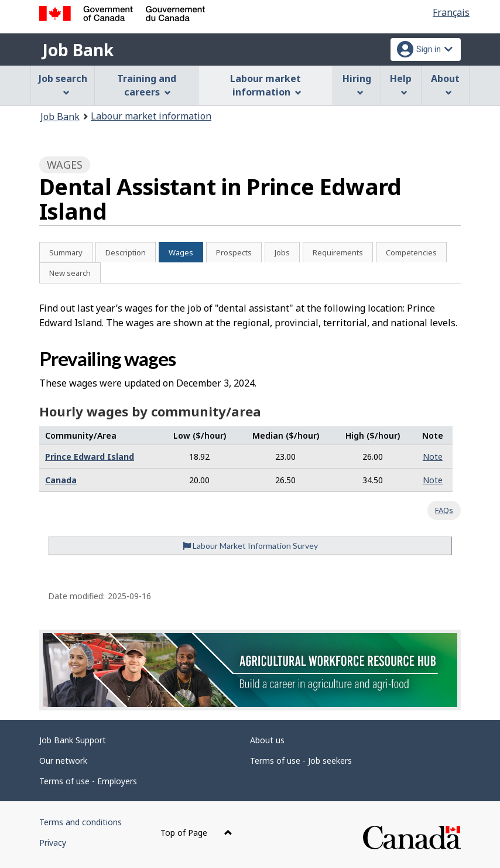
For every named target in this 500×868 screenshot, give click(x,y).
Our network (63, 761)
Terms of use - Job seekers (301, 761)
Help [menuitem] (401, 84)
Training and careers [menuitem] (147, 85)
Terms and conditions (81, 822)
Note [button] (433, 457)
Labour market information (151, 116)
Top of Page (196, 833)
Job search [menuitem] (63, 84)
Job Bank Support (73, 740)
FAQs (444, 510)
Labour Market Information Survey (250, 546)
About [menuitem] (445, 84)
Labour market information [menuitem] (266, 85)
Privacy (53, 843)
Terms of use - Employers (88, 781)
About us (267, 740)
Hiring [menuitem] (357, 84)
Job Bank (78, 50)
